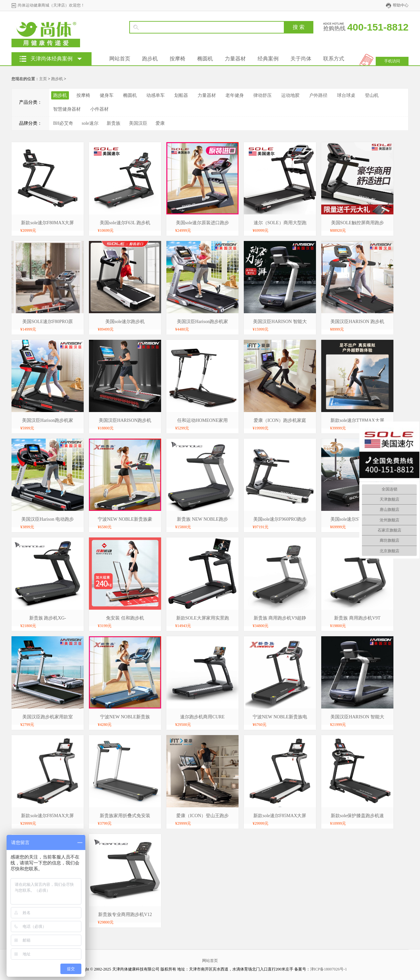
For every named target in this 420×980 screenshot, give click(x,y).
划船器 (181, 95)
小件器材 (99, 109)
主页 (43, 79)
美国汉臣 (138, 123)
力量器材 (235, 59)
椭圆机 (205, 59)
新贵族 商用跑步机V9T (357, 618)
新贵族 (114, 123)
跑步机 (150, 59)
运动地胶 (290, 95)
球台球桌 (346, 95)
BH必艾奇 (63, 123)
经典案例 (268, 59)
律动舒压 (262, 95)
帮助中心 (401, 5)
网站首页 (120, 59)
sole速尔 (90, 123)
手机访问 (392, 61)
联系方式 (334, 59)
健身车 (107, 95)
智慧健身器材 (67, 109)
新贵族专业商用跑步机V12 (125, 915)
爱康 (160, 123)
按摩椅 (178, 59)
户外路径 (318, 95)
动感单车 (156, 95)
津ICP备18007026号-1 (329, 969)
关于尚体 (301, 59)
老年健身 (235, 95)
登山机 (372, 95)
